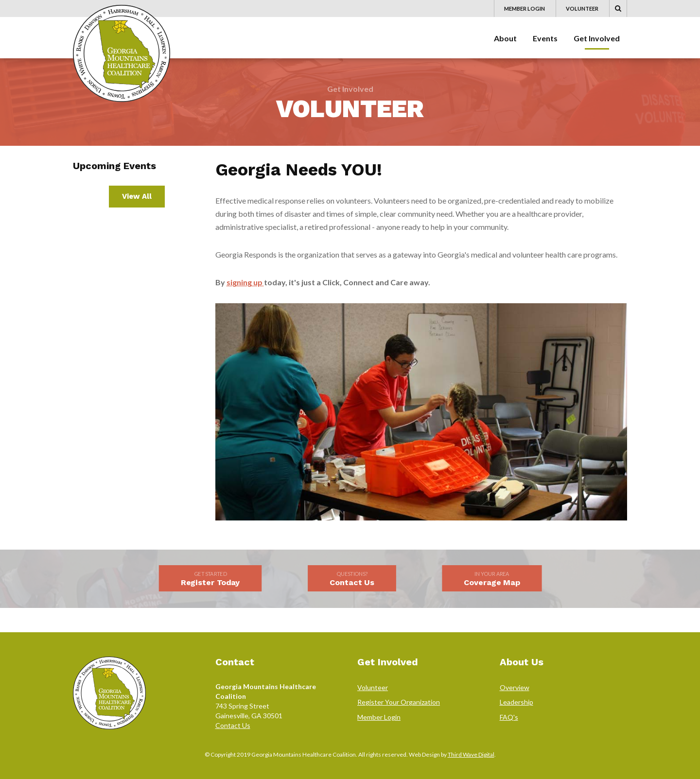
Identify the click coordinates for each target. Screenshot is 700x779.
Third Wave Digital (471, 754)
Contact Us (233, 725)
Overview (515, 687)
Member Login (525, 9)
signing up (245, 282)
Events (545, 38)
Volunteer (582, 9)
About (505, 38)
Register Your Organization (399, 702)
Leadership (516, 702)
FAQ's (509, 717)
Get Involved (597, 38)
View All (137, 196)
